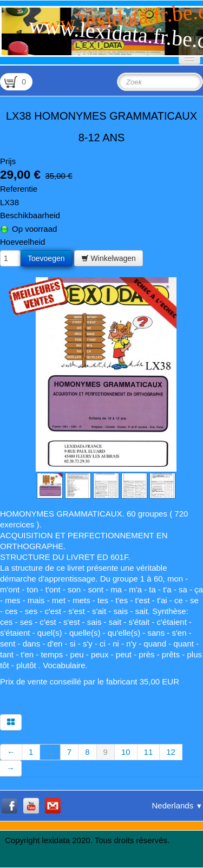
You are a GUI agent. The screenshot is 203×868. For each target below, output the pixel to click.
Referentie (19, 189)
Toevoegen (46, 258)
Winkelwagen (109, 258)
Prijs (8, 161)
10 (126, 752)
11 (149, 752)
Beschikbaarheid (30, 215)
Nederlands (177, 805)
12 (171, 752)
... (50, 752)
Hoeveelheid (22, 242)
